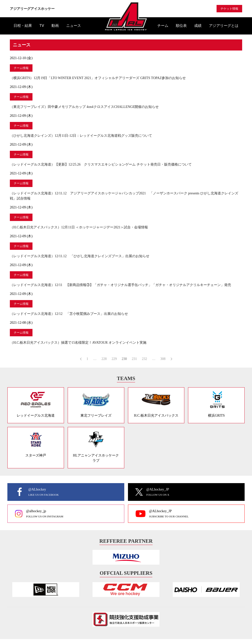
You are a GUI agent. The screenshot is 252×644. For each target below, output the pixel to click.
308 (163, 359)
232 (145, 359)
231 (134, 359)
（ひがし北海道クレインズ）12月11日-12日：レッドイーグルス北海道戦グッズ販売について (81, 136)
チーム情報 (21, 68)
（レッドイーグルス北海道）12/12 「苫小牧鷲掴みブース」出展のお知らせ (69, 314)
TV (42, 26)
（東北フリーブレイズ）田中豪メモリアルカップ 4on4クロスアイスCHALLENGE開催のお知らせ (84, 107)
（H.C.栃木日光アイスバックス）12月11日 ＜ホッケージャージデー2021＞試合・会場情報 (79, 227)
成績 (198, 26)
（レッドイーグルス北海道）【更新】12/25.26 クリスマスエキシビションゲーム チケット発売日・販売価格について (101, 164)
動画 (55, 26)
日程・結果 (23, 26)
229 (114, 359)
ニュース (74, 26)
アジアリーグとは (224, 26)
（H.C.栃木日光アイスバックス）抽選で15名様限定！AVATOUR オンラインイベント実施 (78, 343)
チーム (163, 26)
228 (104, 359)
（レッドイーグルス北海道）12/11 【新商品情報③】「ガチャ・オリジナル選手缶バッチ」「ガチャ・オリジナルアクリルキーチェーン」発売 (120, 285)
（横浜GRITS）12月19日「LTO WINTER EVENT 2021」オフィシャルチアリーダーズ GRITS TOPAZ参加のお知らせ (98, 78)
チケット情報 (229, 9)
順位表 (181, 26)
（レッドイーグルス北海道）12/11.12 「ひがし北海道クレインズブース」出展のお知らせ (80, 256)
